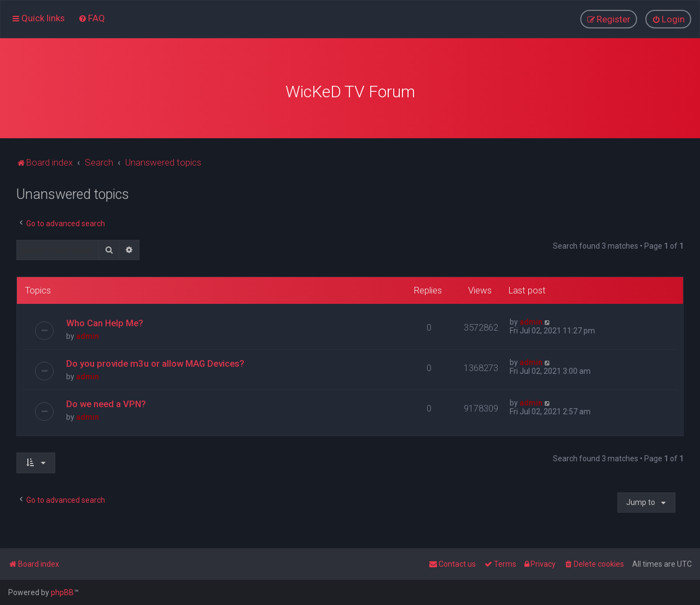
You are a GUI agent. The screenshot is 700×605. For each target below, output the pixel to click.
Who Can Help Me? (105, 320)
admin (87, 333)
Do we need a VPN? (106, 401)
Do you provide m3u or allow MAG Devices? (155, 361)
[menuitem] (92, 17)
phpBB (62, 592)
